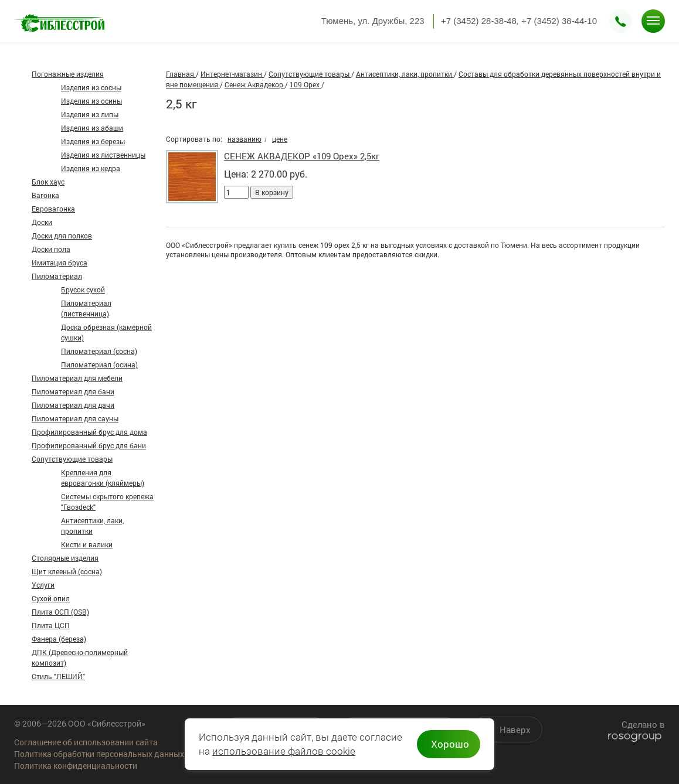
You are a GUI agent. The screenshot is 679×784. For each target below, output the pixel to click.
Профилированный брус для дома (89, 432)
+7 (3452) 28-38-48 (479, 21)
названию (245, 139)
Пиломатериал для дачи (73, 405)
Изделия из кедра (91, 168)
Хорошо (450, 744)
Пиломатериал (57, 276)
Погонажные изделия (68, 74)
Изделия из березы (93, 141)
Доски (42, 222)
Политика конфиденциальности (76, 766)
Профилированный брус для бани (89, 445)
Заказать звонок (620, 21)
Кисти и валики (87, 544)
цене (280, 139)
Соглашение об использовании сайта (86, 742)
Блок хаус (48, 182)
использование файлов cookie (284, 751)
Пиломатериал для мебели (77, 378)
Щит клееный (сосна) (67, 571)
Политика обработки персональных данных (99, 754)
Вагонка (45, 195)
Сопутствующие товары (72, 459)
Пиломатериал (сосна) (99, 351)
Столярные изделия (65, 558)
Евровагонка (53, 209)
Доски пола (51, 249)
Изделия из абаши (92, 128)
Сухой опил (51, 598)
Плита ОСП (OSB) (60, 612)
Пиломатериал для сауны (75, 418)
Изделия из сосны (91, 87)
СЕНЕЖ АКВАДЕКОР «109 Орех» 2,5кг (302, 156)
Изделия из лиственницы (103, 155)
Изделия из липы (90, 114)
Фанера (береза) (59, 639)
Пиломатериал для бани (73, 391)
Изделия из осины (91, 101)
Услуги (43, 585)
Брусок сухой (83, 289)
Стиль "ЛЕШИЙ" (58, 676)
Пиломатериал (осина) (99, 364)
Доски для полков (62, 236)
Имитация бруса (60, 263)
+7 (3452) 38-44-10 (559, 21)
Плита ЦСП (51, 625)
